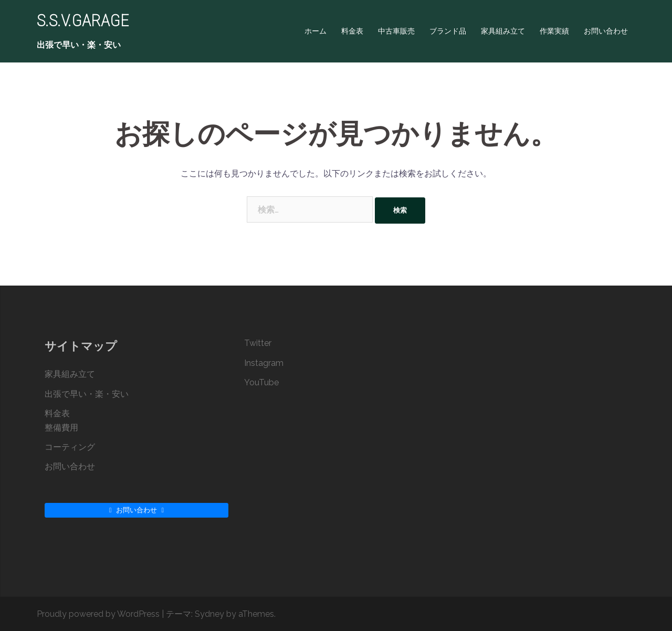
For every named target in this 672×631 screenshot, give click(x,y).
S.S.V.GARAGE (83, 20)
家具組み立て (503, 31)
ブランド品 (448, 31)
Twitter (258, 343)
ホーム (316, 31)
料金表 (352, 31)
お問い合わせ (606, 31)
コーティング (70, 447)
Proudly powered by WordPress (98, 614)
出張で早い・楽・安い (87, 394)
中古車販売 (396, 31)
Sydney (209, 614)
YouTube (261, 382)
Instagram (264, 363)
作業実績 (554, 31)
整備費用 (61, 428)
